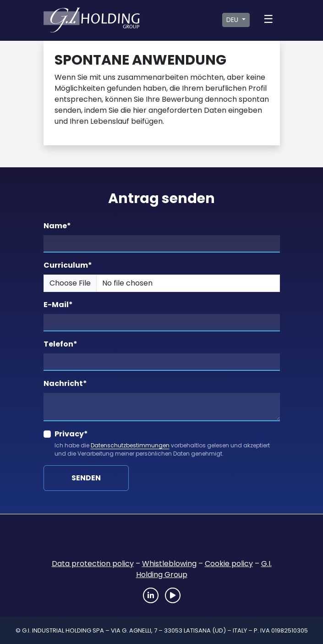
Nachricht (65, 383)
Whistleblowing (169, 564)
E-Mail (58, 305)
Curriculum (68, 265)
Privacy (71, 434)
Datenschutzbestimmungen (130, 445)
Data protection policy (93, 564)
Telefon (60, 344)
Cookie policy (229, 564)
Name (57, 226)
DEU (233, 20)
